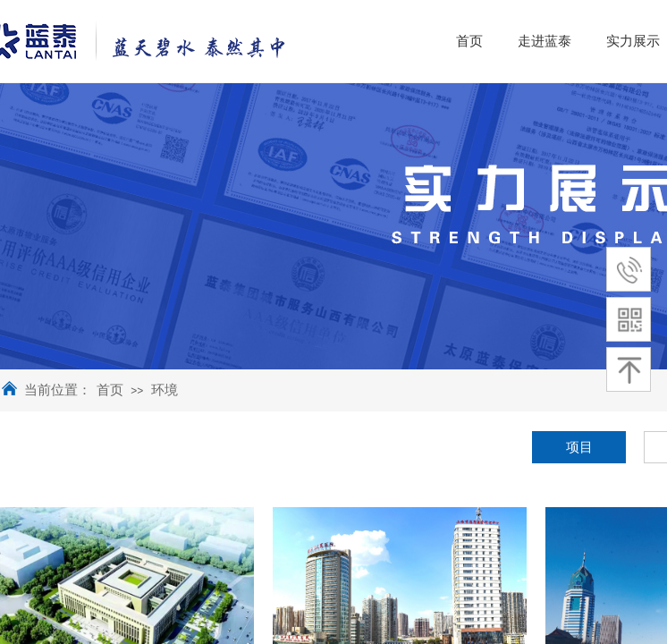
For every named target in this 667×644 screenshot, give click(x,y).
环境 (165, 390)
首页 (110, 390)
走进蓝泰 (615, 41)
